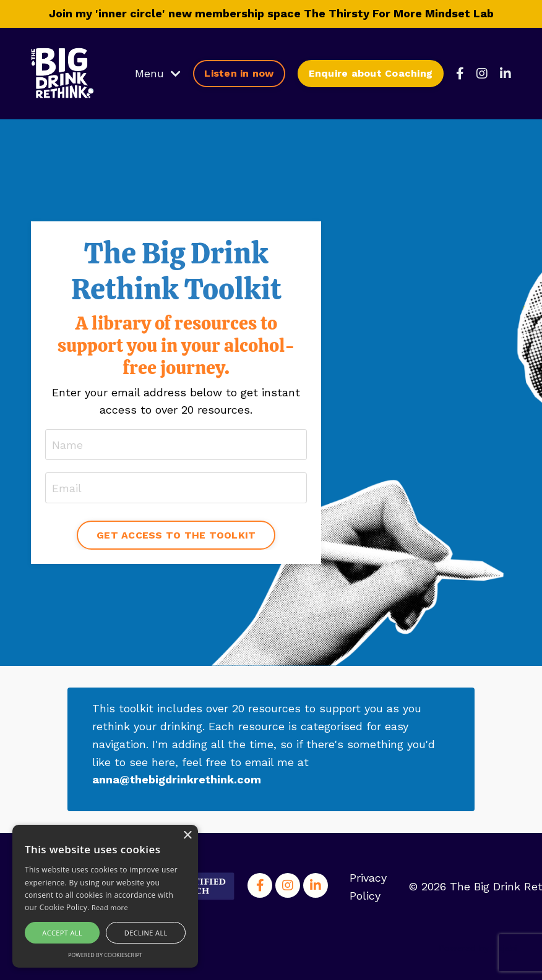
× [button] (187, 836)
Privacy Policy (368, 887)
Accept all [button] (62, 933)
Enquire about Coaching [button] (371, 73)
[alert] (105, 896)
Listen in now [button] (239, 73)
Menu (158, 73)
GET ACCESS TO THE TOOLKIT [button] (176, 535)
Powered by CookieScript (105, 955)
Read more (110, 907)
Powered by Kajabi (478, 948)
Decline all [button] (146, 933)
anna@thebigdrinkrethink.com (177, 779)
